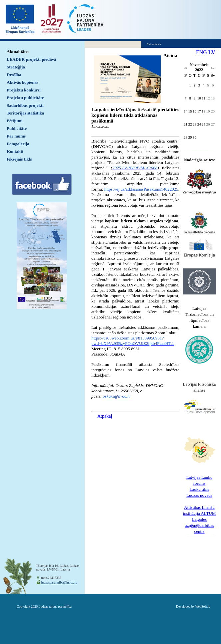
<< (185, 68)
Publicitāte (17, 128)
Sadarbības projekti (25, 105)
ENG (201, 52)
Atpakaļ (105, 416)
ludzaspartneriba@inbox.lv (59, 582)
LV (212, 52)
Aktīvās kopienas (22, 82)
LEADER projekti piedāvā (31, 59)
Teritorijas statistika (25, 113)
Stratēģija (16, 67)
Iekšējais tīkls (19, 159)
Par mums (16, 136)
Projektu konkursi (24, 90)
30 (194, 137)
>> (213, 68)
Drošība (14, 75)
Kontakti (15, 151)
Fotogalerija (18, 144)
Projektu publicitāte (25, 98)
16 (194, 111)
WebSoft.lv (203, 606)
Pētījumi (15, 121)
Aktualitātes (18, 52)
